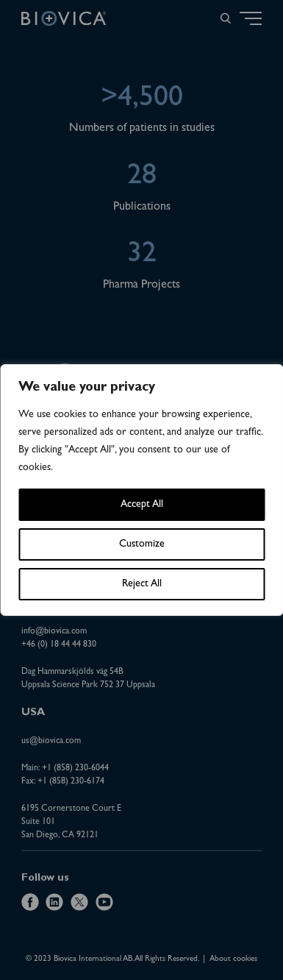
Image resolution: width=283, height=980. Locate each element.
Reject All (142, 584)
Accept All (142, 505)
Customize (142, 544)
